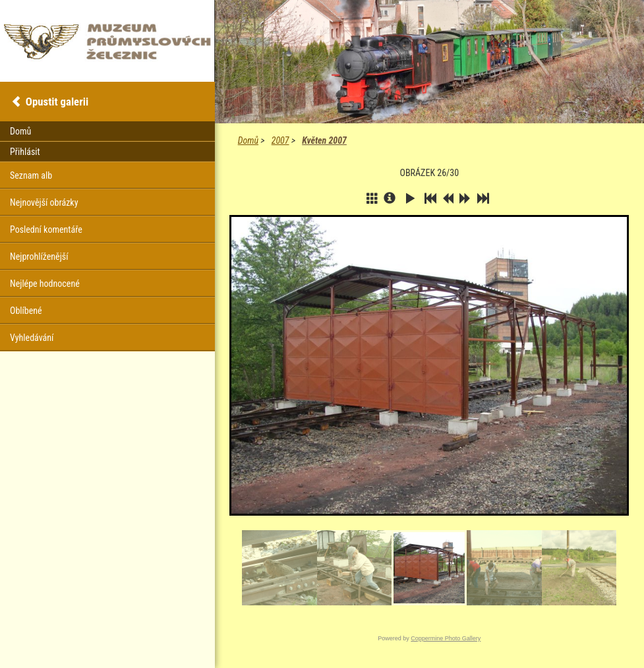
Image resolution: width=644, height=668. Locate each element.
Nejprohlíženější (39, 257)
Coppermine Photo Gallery (446, 638)
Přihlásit (25, 152)
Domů (248, 140)
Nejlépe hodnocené (45, 284)
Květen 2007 (324, 140)
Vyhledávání (32, 338)
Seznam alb (31, 175)
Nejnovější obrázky (44, 202)
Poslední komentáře (46, 229)
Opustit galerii (57, 102)
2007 (280, 140)
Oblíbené (26, 311)
